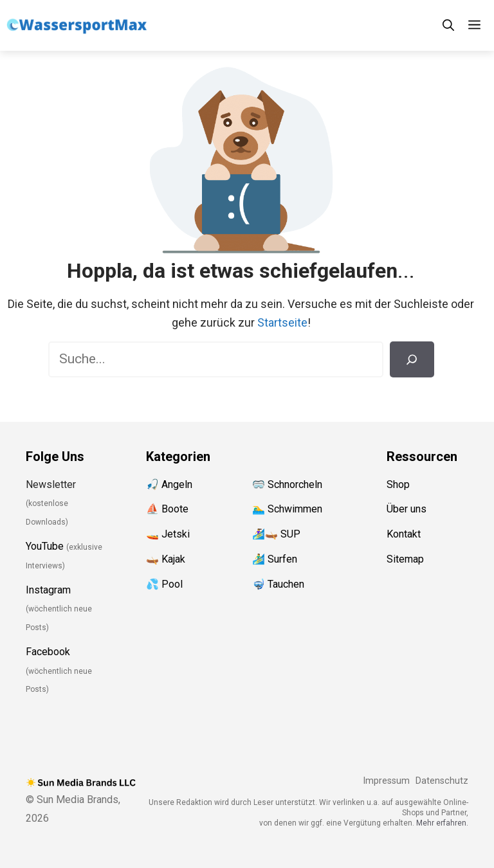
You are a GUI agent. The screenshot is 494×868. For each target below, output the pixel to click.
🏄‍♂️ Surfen (275, 559)
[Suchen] (412, 359)
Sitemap (405, 559)
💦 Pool (164, 584)
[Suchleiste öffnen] (448, 25)
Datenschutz (442, 781)
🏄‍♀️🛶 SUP (276, 534)
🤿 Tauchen (278, 584)
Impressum (386, 781)
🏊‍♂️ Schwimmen (287, 509)
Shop (398, 484)
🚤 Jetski (168, 534)
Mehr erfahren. (442, 823)
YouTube (45, 546)
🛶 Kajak (166, 559)
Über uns (407, 509)
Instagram (48, 590)
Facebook (48, 652)
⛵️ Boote (167, 509)
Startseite (282, 322)
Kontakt (404, 534)
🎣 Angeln (169, 484)
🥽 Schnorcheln (287, 484)
